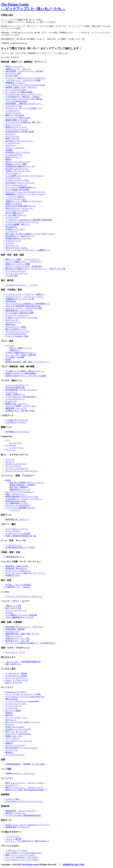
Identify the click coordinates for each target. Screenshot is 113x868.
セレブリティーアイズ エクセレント (20, 492)
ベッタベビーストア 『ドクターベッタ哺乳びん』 (26, 294)
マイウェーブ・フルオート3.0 (17, 315)
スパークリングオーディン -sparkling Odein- (22, 701)
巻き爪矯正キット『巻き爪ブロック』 (20, 236)
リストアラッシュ (12, 136)
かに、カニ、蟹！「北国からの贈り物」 (21, 355)
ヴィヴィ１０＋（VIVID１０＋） (18, 571)
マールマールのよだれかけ (16, 334)
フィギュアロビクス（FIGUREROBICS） (21, 397)
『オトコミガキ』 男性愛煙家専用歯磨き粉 (23, 662)
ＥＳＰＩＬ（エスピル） (15, 148)
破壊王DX (9, 715)
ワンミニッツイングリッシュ (17, 273)
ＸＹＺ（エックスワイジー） (17, 678)
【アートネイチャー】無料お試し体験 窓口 (23, 122)
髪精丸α (8, 159)
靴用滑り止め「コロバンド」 (17, 404)
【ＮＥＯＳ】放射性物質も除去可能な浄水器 (23, 306)
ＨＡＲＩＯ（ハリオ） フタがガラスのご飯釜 (24, 308)
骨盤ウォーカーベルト (14, 66)
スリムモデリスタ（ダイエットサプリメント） (24, 94)
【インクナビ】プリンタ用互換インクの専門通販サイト (27, 304)
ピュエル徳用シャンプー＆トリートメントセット (25, 176)
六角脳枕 (9, 150)
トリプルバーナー (12, 111)
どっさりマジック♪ (13, 143)
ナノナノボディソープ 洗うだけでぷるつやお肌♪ (25, 85)
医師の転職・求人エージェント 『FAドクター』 (25, 627)
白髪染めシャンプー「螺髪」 (17, 164)
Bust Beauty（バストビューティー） (19, 141)
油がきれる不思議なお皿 (15, 387)
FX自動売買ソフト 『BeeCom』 (18, 587)
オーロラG (9, 725)
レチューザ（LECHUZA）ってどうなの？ (22, 857)
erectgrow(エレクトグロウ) (16, 692)
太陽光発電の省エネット (15, 557)
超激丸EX (9, 743)
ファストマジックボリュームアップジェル (22, 222)
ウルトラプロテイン (13, 173)
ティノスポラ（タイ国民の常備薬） (19, 92)
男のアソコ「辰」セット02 (16, 731)
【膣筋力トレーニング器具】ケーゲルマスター (24, 201)
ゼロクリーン (11, 134)
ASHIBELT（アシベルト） (16, 229)
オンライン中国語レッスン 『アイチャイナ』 (24, 262)
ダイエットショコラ (13, 125)
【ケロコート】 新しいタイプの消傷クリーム (24, 108)
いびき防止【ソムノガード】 (17, 420)
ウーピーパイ (11, 450)
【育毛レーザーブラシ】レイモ (18, 171)
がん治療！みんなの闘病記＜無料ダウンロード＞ (25, 371)
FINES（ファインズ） (14, 636)
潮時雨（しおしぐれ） (14, 736)
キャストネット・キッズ (15, 652)
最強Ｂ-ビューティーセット (16, 127)
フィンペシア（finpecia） (15, 197)
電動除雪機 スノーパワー (16, 408)
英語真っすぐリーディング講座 (18, 264)
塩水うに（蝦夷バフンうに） (21, 348)
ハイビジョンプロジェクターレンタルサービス (24, 596)
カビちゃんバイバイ (13, 322)
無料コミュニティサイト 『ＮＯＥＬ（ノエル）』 (26, 783)
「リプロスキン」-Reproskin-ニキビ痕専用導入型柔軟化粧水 (29, 220)
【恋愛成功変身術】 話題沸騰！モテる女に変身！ (26, 764)
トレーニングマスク (13, 466)
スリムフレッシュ (12, 245)
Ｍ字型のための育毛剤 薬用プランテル (21, 206)
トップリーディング (13, 545)
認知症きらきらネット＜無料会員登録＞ (21, 373)
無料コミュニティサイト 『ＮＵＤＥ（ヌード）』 (26, 787)
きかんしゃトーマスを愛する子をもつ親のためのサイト (27, 841)
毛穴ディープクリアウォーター (18, 162)
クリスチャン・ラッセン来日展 (18, 533)
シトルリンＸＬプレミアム (16, 704)
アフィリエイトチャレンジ (16, 271)
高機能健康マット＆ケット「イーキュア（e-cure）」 (26, 194)
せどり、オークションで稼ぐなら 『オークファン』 (26, 573)
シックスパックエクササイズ (17, 469)
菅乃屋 (8, 360)
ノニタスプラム (11, 231)
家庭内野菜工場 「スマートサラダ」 (20, 311)
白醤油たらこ (15, 350)
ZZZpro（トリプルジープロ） (17, 680)
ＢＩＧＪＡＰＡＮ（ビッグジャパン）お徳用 (23, 694)
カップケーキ (11, 445)
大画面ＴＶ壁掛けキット (15, 394)
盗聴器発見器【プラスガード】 (18, 827)
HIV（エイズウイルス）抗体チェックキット (23, 722)
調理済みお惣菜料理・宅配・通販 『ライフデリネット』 (28, 362)
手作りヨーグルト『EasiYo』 (17, 248)
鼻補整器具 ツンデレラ (15, 83)
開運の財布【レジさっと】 (20, 490)
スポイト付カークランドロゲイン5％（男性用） (24, 99)
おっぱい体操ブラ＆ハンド (16, 215)
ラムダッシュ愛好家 (13, 839)
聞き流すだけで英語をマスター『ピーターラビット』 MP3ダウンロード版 (35, 269)
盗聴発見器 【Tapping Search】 (17, 566)
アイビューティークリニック (17, 129)
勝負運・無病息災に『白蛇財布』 (23, 485)
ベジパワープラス (12, 218)
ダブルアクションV (13, 241)
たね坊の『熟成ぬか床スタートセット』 (21, 353)
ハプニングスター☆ (13, 531)
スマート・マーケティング (16, 610)
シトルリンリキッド (13, 706)
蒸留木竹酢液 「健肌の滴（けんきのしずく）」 (25, 104)
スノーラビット (11, 392)
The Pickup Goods (30, 865)
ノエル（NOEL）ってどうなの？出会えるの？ (24, 853)
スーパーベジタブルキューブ (17, 385)
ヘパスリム (10, 243)
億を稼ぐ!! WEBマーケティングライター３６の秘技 (26, 376)
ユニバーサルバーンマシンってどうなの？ (22, 860)
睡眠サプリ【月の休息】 (15, 115)
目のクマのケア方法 (13, 608)
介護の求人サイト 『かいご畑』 (18, 638)
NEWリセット (11, 720)
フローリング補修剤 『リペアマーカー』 (21, 406)
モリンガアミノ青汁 (13, 73)
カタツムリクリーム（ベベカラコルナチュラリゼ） (26, 192)
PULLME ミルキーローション (17, 169)
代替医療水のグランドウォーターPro (20, 299)
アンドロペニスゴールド (15, 755)
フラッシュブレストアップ (16, 185)
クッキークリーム (17, 448)
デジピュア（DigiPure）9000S (17, 336)
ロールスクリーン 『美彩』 (16, 327)
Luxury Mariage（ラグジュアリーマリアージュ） (24, 801)
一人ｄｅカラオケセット (15, 399)
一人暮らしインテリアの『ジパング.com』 (22, 318)
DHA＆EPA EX (11, 227)
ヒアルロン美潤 (11, 76)
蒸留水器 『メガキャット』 (16, 813)
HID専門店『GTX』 (13, 575)
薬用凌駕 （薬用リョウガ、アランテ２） (21, 87)
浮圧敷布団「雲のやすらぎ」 (17, 568)
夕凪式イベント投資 (13, 606)
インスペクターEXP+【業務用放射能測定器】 (23, 815)
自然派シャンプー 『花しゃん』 (19, 69)
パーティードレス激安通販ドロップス (20, 508)
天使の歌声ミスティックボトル (18, 152)
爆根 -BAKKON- (12, 699)
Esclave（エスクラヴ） (14, 683)
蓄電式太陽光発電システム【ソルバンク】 (22, 497)
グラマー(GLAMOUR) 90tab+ (17, 101)
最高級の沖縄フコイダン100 (16, 120)
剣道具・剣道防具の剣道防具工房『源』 (21, 536)
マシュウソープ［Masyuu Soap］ (18, 118)
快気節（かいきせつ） (14, 204)
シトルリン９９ (11, 708)
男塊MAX (9, 713)
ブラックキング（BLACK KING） (19, 734)
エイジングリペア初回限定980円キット (21, 187)
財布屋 (8, 480)
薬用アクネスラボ (12, 139)
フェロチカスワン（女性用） (17, 676)
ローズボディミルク (13, 178)
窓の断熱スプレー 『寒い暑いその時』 (21, 411)
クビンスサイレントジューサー (18, 332)
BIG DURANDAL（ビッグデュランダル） (22, 748)
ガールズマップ (11, 785)
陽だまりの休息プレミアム (16, 329)
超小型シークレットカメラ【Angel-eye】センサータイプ (28, 825)
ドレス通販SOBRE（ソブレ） (17, 503)
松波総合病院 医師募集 (15, 629)
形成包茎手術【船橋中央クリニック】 (20, 166)
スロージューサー (12, 320)
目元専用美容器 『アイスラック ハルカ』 (22, 390)
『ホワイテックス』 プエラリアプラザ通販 (23, 80)
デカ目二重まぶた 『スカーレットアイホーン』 (24, 499)
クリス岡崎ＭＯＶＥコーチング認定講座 (21, 615)
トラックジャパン (12, 836)
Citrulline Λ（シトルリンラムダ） (18, 729)
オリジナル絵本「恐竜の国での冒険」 (20, 313)
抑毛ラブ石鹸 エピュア (14, 213)
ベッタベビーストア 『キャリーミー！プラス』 (25, 297)
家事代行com (10, 325)
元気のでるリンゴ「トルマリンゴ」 (19, 208)
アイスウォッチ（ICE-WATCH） (18, 505)
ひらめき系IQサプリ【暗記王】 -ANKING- (23, 97)
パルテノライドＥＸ (13, 113)
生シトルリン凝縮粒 (13, 711)
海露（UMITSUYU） (13, 664)
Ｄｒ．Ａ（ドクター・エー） (17, 718)
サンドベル (10, 459)
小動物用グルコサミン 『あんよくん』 (21, 773)
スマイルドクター (12, 631)
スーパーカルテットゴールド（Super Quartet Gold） (25, 697)
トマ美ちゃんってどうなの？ (17, 850)
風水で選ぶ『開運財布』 (19, 487)
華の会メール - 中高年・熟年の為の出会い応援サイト (26, 790)
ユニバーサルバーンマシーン (17, 529)
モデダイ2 (9, 613)
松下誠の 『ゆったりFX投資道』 (19, 585)
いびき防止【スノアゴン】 (16, 422)
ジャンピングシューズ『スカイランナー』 (22, 471)
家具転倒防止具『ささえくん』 (18, 519)
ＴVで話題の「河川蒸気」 (16, 357)
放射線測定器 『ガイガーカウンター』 (21, 811)
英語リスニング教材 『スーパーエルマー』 (23, 259)
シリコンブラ (15, 510)
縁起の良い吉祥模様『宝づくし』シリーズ (26, 483)
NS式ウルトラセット (13, 157)
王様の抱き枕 (11, 301)
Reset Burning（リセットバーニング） (20, 183)
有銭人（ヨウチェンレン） (16, 494)
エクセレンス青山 (12, 799)
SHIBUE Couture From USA (16, 501)
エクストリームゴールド (15, 745)
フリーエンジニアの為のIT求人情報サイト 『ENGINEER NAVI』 (31, 643)
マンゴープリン (16, 443)
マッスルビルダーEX (14, 155)
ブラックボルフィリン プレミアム (19, 741)
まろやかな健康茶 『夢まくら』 (18, 224)
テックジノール (11, 750)
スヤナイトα (10, 145)
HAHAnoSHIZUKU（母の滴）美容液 (20, 132)
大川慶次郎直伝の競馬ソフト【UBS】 (20, 547)
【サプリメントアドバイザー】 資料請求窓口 (24, 266)
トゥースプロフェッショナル (17, 211)
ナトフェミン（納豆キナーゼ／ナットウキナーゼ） (26, 78)
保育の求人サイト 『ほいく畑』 (18, 641)
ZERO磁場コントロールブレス (17, 432)
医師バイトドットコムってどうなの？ (20, 855)
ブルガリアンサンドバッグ (16, 464)
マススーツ (10, 462)
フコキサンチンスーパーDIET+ (17, 180)
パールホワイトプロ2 (14, 106)
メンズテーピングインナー (16, 199)
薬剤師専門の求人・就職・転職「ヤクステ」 (23, 634)
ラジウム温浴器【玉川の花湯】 (18, 190)
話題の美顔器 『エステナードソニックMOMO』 (25, 71)
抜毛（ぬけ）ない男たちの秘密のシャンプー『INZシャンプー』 (31, 234)
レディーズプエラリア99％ (16, 90)
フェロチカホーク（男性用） (17, 673)
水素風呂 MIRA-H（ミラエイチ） (18, 238)
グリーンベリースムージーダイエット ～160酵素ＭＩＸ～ (28, 250)
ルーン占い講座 (11, 276)
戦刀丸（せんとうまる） (15, 727)
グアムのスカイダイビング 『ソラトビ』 (22, 285)
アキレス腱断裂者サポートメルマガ (19, 617)
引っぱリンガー (11, 401)
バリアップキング (12, 738)
